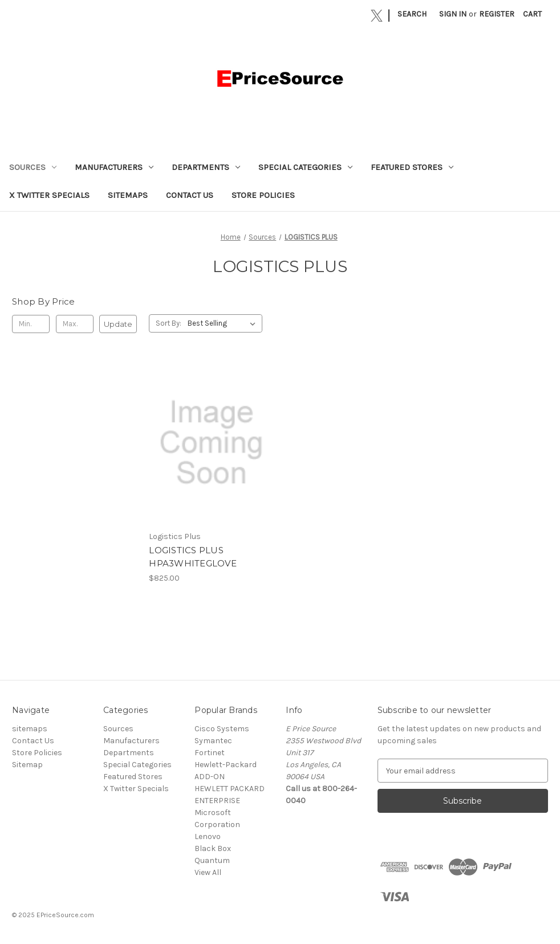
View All (208, 872)
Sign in (453, 14)
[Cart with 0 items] (532, 14)
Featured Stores (412, 167)
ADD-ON (210, 777)
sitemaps (128, 195)
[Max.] (75, 324)
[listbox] (224, 323)
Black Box (213, 848)
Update (118, 324)
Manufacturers (114, 167)
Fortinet (210, 753)
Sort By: (169, 323)
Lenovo (208, 836)
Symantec (213, 741)
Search (412, 14)
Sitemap (27, 765)
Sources (33, 167)
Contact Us (190, 195)
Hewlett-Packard (226, 765)
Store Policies (263, 195)
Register (497, 14)
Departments (206, 167)
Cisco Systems (222, 729)
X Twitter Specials (49, 195)
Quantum (212, 860)
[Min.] (31, 324)
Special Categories (305, 167)
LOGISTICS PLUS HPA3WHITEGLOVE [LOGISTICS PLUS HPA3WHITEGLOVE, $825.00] (193, 557)
